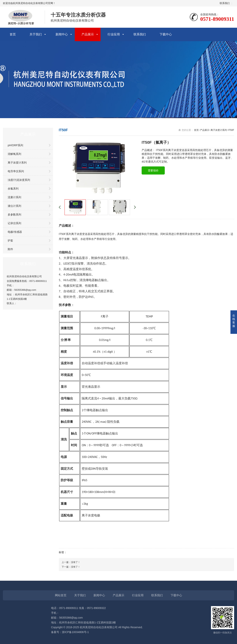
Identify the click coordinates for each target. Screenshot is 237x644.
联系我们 (225, 3)
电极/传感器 (15, 232)
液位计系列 (14, 206)
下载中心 (166, 34)
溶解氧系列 (14, 154)
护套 (10, 241)
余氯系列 (13, 189)
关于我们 (36, 34)
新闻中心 (62, 34)
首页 (13, 34)
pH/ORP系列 (15, 145)
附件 (10, 249)
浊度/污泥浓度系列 (19, 180)
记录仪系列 (14, 223)
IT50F (231, 130)
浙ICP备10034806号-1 (75, 632)
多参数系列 (14, 215)
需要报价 (153, 170)
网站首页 (61, 595)
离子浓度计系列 (17, 163)
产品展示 (88, 34)
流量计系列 (14, 197)
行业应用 (114, 34)
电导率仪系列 (16, 171)
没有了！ (76, 562)
